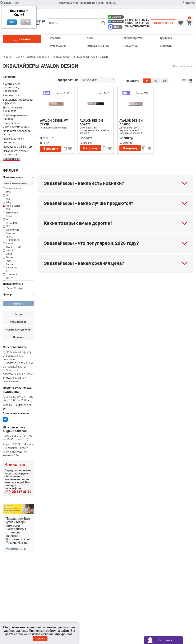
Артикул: (63, 93)
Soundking (11, 268)
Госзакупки (131, 46)
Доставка (166, 38)
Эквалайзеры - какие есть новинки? (84, 183)
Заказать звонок (163, 23)
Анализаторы (11, 95)
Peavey (9, 257)
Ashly (8, 202)
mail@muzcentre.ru (137, 26)
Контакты (166, 46)
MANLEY (10, 250)
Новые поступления (19, 330)
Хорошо (40, 639)
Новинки (19, 337)
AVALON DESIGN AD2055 (131, 122)
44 (147, 81)
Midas (9, 254)
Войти (190, 3)
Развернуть (16, 548)
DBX (8, 226)
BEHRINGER (12, 213)
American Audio (14, 189)
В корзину (51, 149)
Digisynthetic (12, 230)
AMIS (8, 192)
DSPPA (9, 237)
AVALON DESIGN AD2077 (91, 122)
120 (165, 81)
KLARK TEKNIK (13, 247)
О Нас (90, 38)
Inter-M (9, 244)
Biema (9, 216)
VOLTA (9, 278)
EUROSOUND (12, 240)
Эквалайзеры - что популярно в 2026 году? (91, 243)
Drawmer (10, 233)
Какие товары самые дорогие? (78, 223)
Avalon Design (13, 206)
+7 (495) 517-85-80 (18, 492)
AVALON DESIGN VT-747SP (54, 122)
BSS (8, 220)
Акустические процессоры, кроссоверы (12, 87)
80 (156, 81)
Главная (55, 38)
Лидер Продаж (15, 288)
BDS (8, 209)
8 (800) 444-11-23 (137, 23)
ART (8, 196)
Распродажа (58, 46)
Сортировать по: (68, 80)
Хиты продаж (19, 322)
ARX (8, 199)
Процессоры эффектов (17, 147)
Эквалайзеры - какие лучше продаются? (89, 203)
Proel (8, 261)
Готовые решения (98, 46)
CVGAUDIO (11, 223)
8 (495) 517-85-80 (137, 20)
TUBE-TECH (12, 275)
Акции (19, 314)
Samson (10, 264)
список (184, 81)
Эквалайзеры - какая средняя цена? (84, 263)
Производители (133, 38)
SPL (8, 271)
